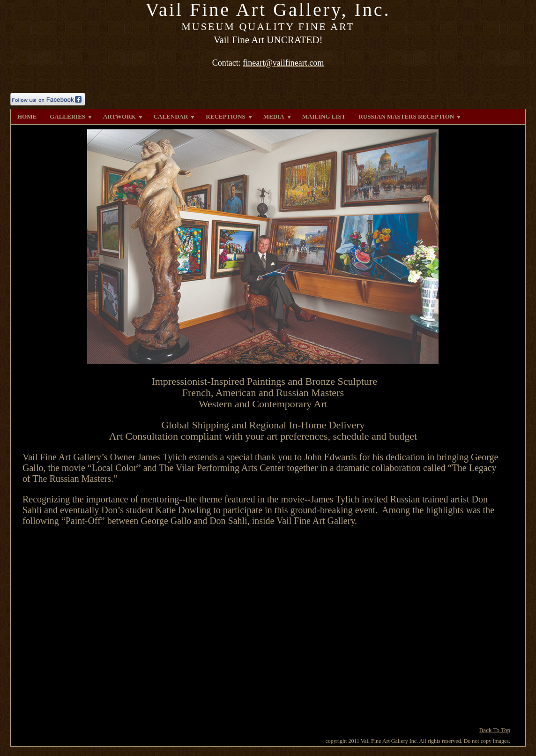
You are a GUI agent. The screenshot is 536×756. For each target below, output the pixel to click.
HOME (27, 116)
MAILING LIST (324, 116)
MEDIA (277, 116)
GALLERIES (71, 116)
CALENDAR (174, 116)
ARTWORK (123, 116)
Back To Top (495, 730)
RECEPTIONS (229, 116)
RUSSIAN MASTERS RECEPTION (409, 116)
